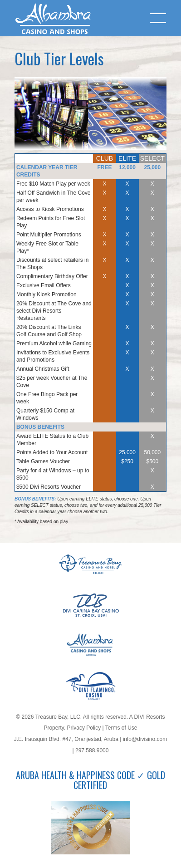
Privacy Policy (84, 728)
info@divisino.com (145, 739)
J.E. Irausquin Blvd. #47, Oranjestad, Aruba (66, 739)
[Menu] (154, 18)
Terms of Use (121, 728)
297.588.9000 (92, 750)
